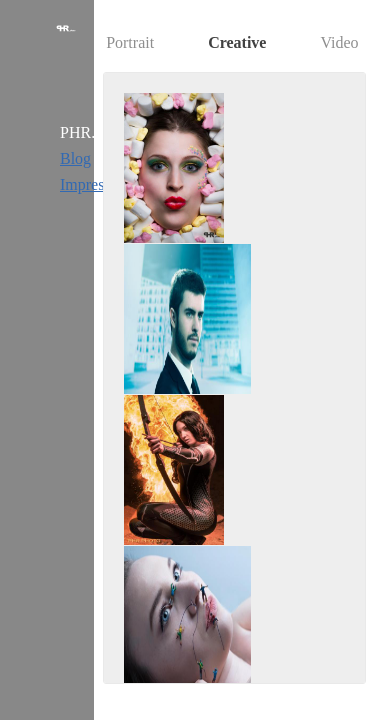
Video (339, 42)
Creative (237, 42)
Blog (75, 158)
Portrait (130, 42)
